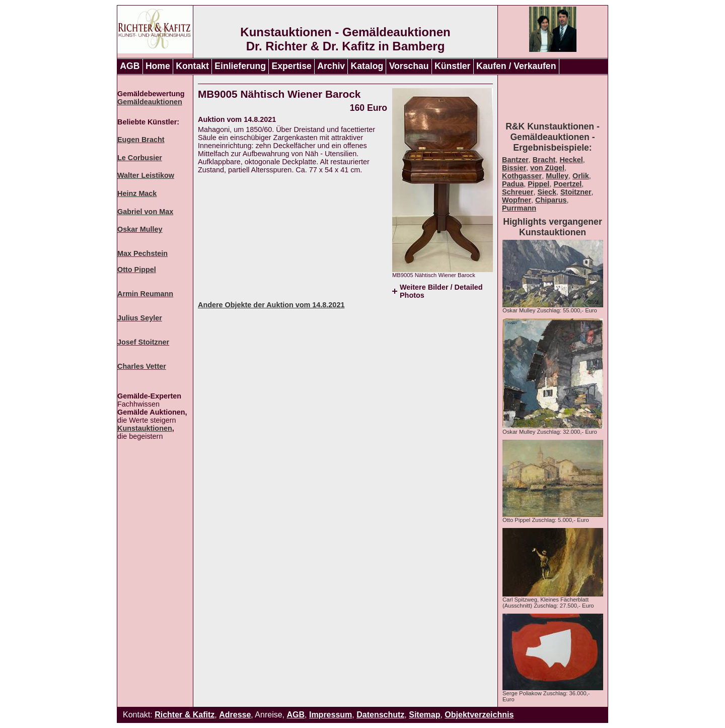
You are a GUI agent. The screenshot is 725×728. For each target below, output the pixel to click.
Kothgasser (522, 176)
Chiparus (551, 200)
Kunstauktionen (145, 428)
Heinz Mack (137, 193)
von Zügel (547, 168)
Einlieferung (240, 66)
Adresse (235, 715)
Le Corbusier (140, 158)
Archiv (331, 66)
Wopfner (517, 200)
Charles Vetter (142, 366)
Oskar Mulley (140, 229)
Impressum (331, 715)
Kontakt (192, 66)
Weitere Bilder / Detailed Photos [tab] (441, 291)
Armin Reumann (145, 294)
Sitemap (424, 715)
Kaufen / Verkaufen (516, 66)
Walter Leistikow (146, 175)
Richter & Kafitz (185, 715)
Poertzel (567, 184)
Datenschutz (380, 715)
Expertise (292, 66)
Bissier (514, 168)
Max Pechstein (142, 253)
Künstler (452, 66)
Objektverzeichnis (479, 715)
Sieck (547, 192)
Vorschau (409, 66)
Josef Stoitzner (143, 342)
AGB (130, 66)
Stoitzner (576, 192)
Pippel (538, 184)
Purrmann (519, 208)
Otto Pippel (137, 270)
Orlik (581, 176)
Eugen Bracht (141, 140)
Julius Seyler (140, 318)
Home (158, 66)
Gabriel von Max (145, 212)
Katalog (367, 66)
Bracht (544, 160)
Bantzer (515, 160)
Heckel (571, 160)
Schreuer (518, 192)
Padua (513, 184)
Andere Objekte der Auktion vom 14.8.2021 (271, 305)
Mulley (557, 176)
